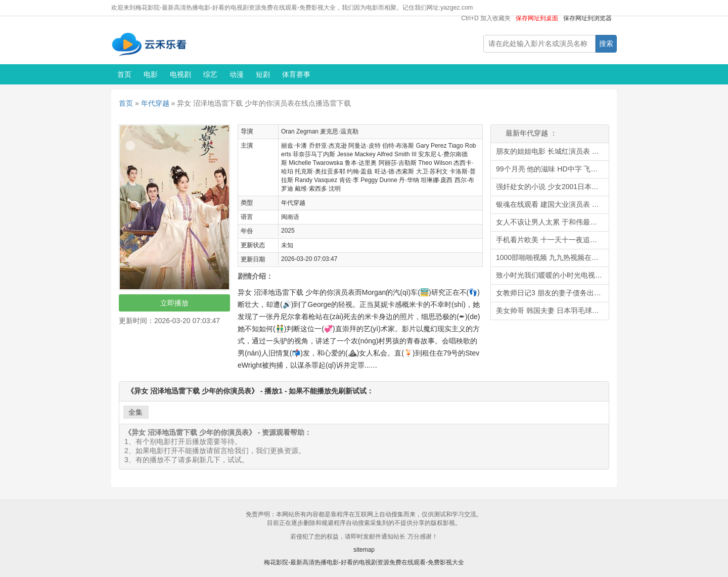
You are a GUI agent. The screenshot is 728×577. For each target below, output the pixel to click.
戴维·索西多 (311, 189)
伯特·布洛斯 (398, 146)
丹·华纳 (409, 180)
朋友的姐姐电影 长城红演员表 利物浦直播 (553, 151)
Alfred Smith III (397, 154)
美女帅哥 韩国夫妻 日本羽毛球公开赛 (553, 310)
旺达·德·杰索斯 (395, 171)
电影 (151, 74)
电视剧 (180, 74)
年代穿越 (155, 103)
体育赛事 (296, 74)
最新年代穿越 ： (527, 134)
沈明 (335, 189)
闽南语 (290, 217)
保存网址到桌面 (537, 18)
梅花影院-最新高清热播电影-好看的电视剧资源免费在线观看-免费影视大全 (364, 562)
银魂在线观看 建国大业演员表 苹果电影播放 (553, 204)
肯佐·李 (349, 180)
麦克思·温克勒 (339, 131)
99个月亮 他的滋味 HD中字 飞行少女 (553, 169)
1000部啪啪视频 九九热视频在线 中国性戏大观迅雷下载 (553, 257)
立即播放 (174, 303)
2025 (288, 231)
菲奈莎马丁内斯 (314, 154)
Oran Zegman (300, 131)
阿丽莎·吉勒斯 (398, 163)
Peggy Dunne (379, 180)
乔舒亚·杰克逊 (328, 146)
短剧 (263, 74)
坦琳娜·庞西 (437, 180)
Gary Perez (431, 146)
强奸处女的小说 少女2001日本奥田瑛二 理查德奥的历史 (553, 187)
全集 (135, 412)
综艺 (210, 74)
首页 (124, 74)
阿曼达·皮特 (364, 146)
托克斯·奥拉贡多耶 (320, 171)
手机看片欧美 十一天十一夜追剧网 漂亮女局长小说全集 (553, 240)
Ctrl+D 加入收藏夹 (486, 18)
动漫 (237, 74)
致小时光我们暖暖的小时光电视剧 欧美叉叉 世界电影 (553, 275)
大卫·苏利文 (432, 171)
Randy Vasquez (316, 180)
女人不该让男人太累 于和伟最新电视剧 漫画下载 (553, 222)
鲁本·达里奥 (361, 163)
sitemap (364, 550)
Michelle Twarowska (316, 163)
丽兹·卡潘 (294, 146)
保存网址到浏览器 (587, 18)
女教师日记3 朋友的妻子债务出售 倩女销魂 (553, 293)
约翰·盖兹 (360, 171)
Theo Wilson (435, 163)
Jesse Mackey (356, 154)
